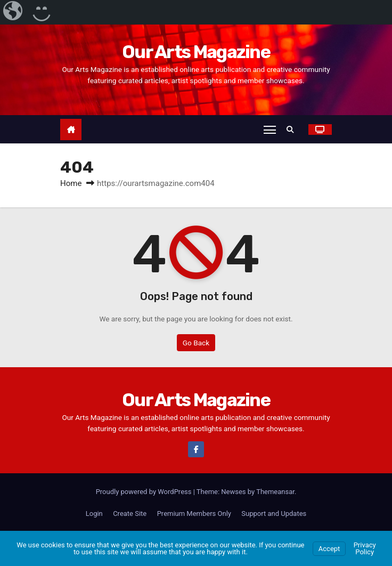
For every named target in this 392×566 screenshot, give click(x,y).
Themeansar (275, 492)
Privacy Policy (365, 548)
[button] (293, 130)
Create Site (130, 514)
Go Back (196, 343)
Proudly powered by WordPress (145, 492)
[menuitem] (14, 12)
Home (71, 184)
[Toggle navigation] (269, 130)
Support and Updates (274, 514)
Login (94, 514)
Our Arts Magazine (196, 52)
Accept (329, 549)
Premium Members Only (194, 514)
